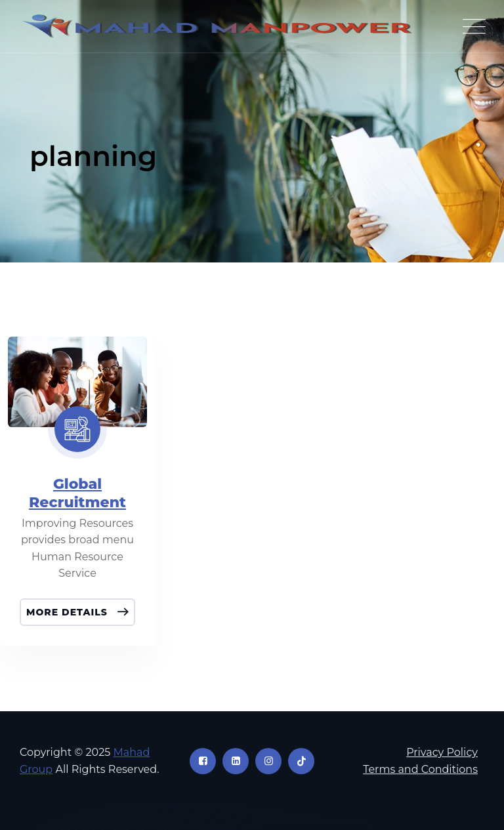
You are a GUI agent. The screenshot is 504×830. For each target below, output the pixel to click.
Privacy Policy (442, 752)
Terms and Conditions (420, 769)
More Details (69, 612)
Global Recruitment (77, 493)
